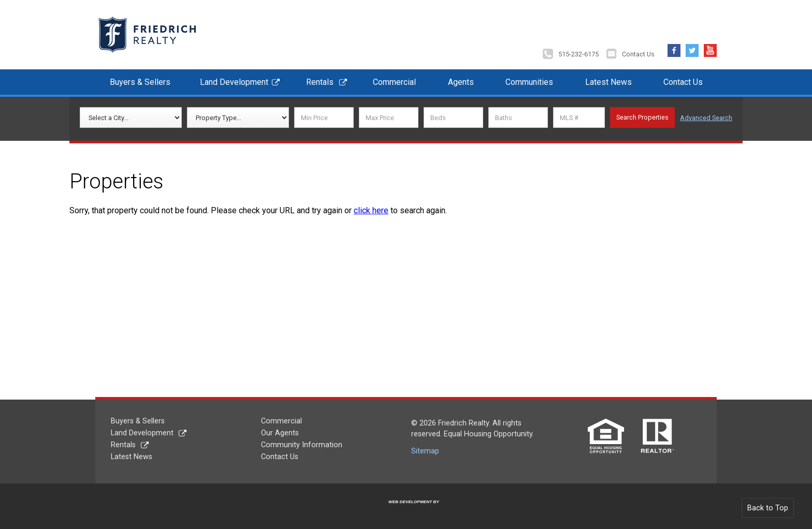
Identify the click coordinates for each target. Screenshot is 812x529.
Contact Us (638, 54)
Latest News (608, 82)
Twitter (692, 48)
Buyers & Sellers (140, 82)
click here (371, 210)
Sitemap (425, 451)
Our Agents (280, 433)
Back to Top (768, 508)
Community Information (302, 445)
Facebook (674, 48)
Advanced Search (706, 118)
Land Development (234, 82)
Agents (461, 82)
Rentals (320, 82)
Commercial (394, 82)
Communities (529, 82)
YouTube (710, 48)
